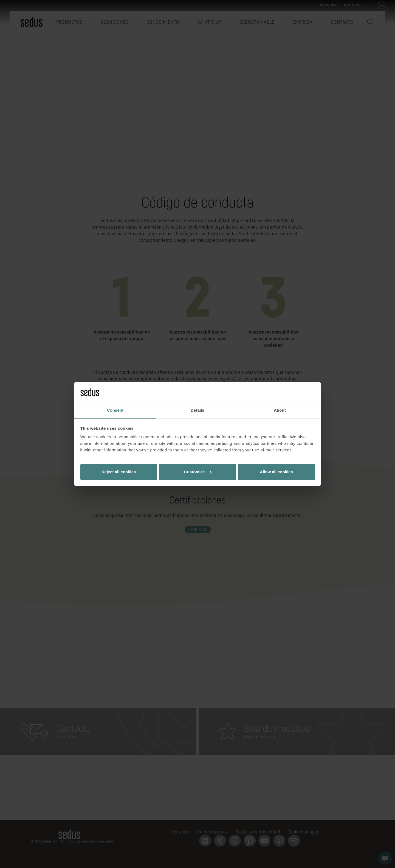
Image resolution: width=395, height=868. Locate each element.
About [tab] (280, 410)
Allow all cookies (276, 472)
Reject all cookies (119, 472)
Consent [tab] (115, 410)
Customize (198, 472)
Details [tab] (198, 410)
